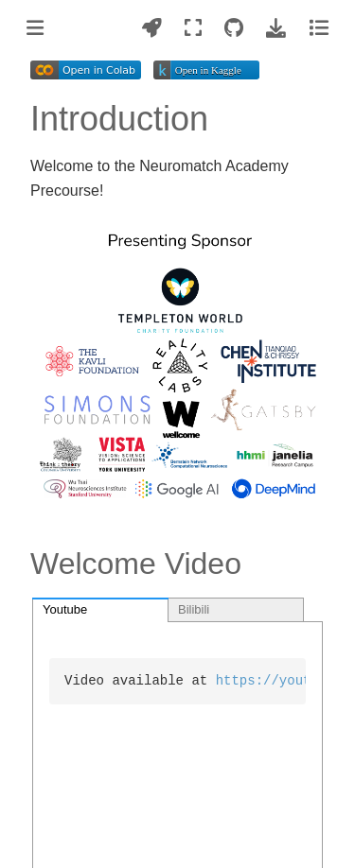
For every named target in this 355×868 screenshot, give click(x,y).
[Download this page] (276, 28)
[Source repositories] (234, 28)
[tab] (100, 610)
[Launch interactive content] (152, 28)
